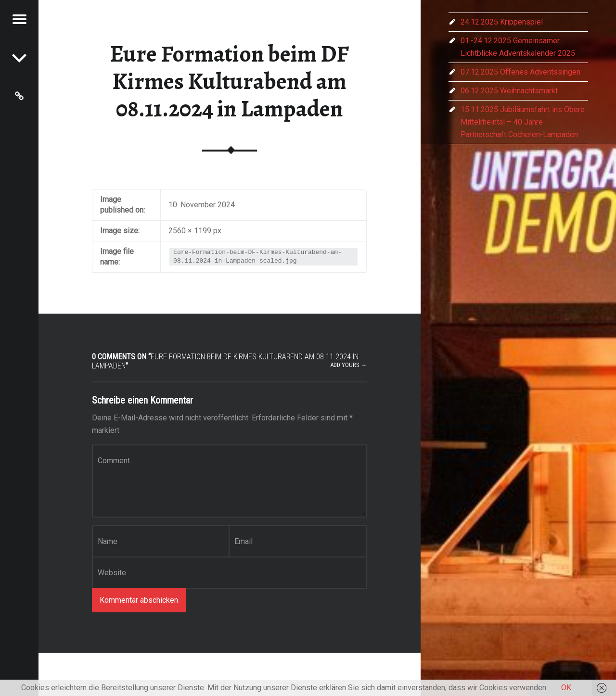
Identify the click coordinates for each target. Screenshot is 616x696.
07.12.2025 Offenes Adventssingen (520, 72)
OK (566, 688)
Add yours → (349, 365)
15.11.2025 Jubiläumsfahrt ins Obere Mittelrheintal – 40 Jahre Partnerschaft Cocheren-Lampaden (523, 122)
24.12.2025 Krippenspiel (502, 22)
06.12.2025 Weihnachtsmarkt (509, 91)
